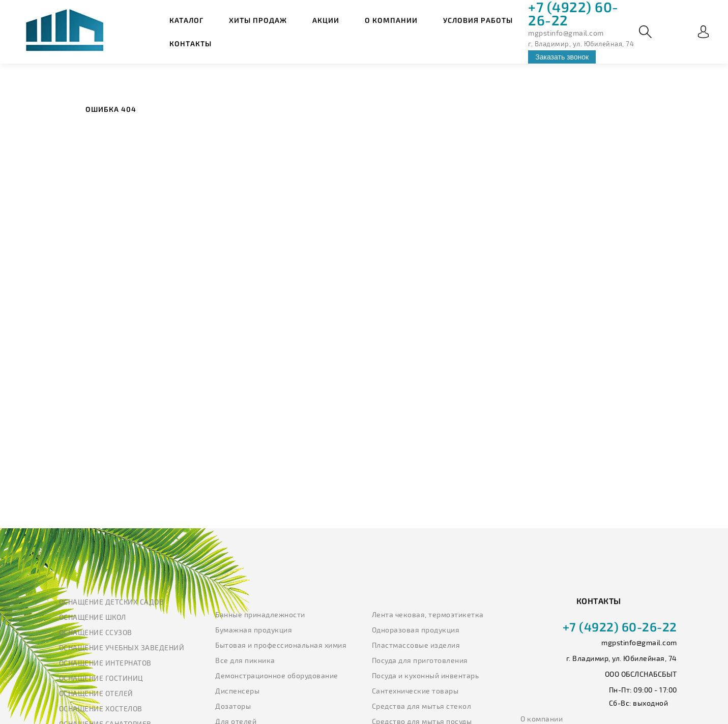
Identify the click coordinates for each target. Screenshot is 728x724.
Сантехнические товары (415, 691)
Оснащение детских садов (112, 602)
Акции (326, 20)
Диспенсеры (237, 691)
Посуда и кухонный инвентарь (426, 675)
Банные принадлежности (260, 614)
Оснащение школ (93, 617)
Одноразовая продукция (416, 630)
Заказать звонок (562, 57)
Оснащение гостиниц (101, 678)
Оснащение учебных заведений (122, 647)
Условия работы (478, 20)
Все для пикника (245, 660)
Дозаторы (233, 706)
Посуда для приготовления (420, 660)
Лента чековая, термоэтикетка (428, 614)
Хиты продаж (258, 20)
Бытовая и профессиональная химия (281, 645)
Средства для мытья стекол (422, 706)
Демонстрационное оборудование (277, 675)
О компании (391, 20)
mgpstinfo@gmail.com (566, 33)
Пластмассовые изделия (416, 645)
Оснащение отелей (96, 693)
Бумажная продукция (254, 630)
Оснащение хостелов (101, 708)
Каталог (186, 20)
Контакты (191, 43)
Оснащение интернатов (105, 663)
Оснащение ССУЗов (96, 632)
